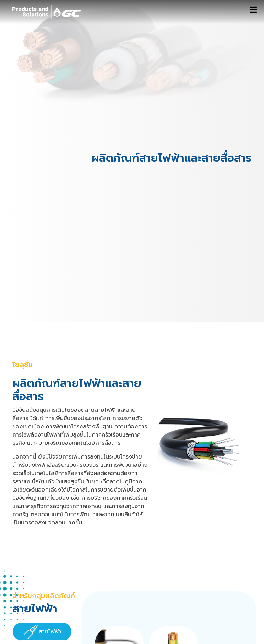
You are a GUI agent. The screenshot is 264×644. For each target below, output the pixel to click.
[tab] (42, 632)
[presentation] (42, 632)
